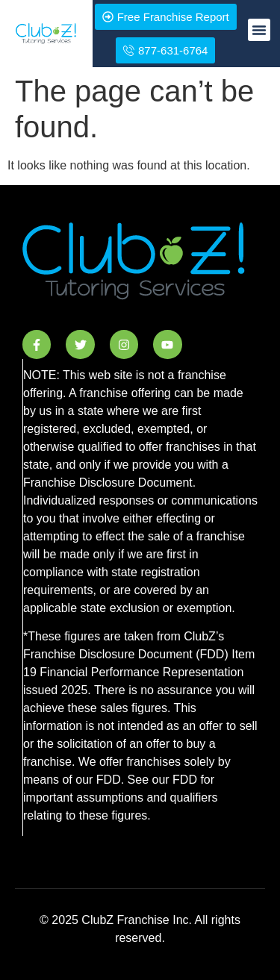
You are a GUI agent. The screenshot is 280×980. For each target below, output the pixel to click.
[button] (259, 30)
